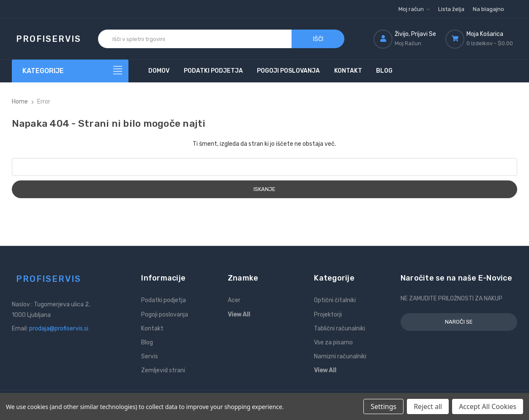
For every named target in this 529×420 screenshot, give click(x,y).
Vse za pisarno (333, 342)
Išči (318, 39)
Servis (150, 356)
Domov (159, 71)
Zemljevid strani (163, 370)
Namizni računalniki (340, 356)
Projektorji (328, 315)
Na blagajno (488, 9)
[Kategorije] (70, 71)
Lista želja (451, 9)
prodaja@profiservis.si (59, 329)
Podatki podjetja (213, 71)
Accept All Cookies (488, 406)
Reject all (428, 406)
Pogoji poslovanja (288, 71)
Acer (234, 300)
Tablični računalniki (339, 329)
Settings (383, 406)
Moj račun (414, 9)
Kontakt (348, 71)
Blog (384, 71)
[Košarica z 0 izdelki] (481, 39)
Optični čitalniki (335, 300)
